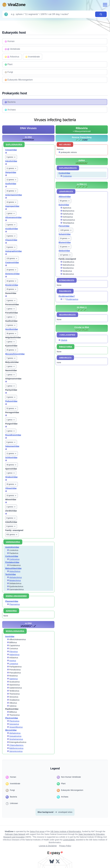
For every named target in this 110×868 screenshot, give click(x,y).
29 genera (12, 289)
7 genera (11, 358)
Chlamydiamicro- (17, 745)
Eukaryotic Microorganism (19, 80)
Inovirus (13, 661)
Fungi (9, 72)
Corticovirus (14, 559)
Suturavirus (14, 724)
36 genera (12, 333)
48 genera (12, 465)
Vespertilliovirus (16, 727)
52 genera (12, 408)
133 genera (12, 258)
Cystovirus (67, 176)
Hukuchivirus (15, 571)
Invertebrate (33, 57)
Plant (9, 64)
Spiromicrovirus (16, 751)
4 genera (11, 325)
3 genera (11, 157)
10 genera (12, 202)
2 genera (11, 507)
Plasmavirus (15, 604)
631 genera (12, 535)
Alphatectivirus (16, 577)
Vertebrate (12, 49)
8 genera (11, 518)
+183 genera (66, 230)
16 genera (12, 191)
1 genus (11, 213)
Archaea (10, 110)
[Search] (52, 14)
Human (10, 41)
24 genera (12, 270)
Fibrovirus (14, 652)
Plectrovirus (14, 721)
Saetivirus (14, 679)
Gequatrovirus (15, 736)
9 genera (11, 247)
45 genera (12, 350)
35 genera (12, 484)
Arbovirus (12, 57)
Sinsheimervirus (16, 739)
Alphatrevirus (15, 733)
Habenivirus (14, 655)
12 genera (12, 180)
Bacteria (10, 102)
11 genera (12, 168)
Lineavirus (14, 664)
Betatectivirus (15, 580)
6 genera (11, 442)
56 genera (65, 201)
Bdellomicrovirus (16, 748)
